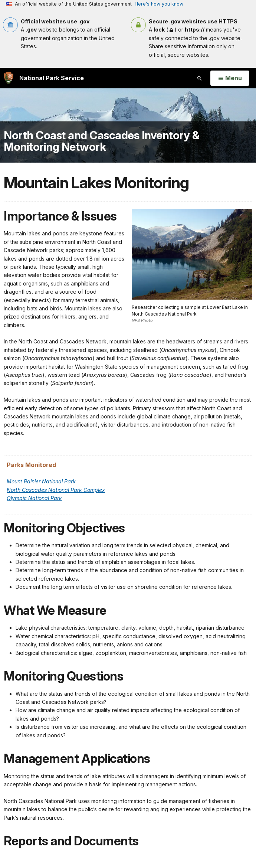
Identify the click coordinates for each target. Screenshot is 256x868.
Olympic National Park (34, 498)
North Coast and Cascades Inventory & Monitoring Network (101, 141)
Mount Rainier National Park (41, 481)
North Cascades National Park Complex (56, 490)
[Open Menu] (230, 78)
